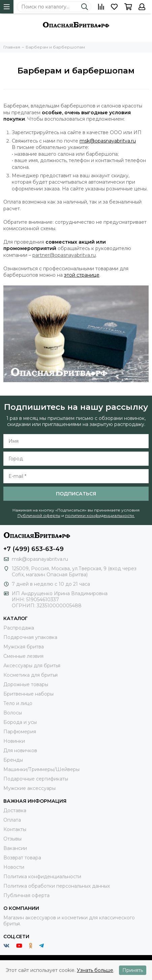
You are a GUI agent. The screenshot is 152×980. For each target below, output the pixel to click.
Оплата (12, 820)
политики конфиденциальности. (100, 515)
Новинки (14, 741)
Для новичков (20, 751)
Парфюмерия (20, 732)
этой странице (82, 275)
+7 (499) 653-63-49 (34, 549)
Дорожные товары (26, 684)
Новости (14, 867)
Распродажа (19, 628)
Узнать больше (95, 970)
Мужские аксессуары (29, 788)
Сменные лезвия (23, 656)
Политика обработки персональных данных (57, 886)
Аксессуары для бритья (32, 666)
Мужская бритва (24, 647)
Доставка (15, 810)
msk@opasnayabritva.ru (108, 141)
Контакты (15, 829)
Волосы (13, 713)
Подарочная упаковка (30, 637)
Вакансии (15, 848)
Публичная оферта (26, 895)
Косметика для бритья (31, 675)
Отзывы (12, 839)
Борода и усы (20, 722)
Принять (133, 970)
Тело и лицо (18, 703)
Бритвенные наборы (28, 694)
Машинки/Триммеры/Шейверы (41, 769)
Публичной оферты (39, 515)
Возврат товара (22, 858)
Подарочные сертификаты (36, 779)
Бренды (13, 760)
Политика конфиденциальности (42, 877)
